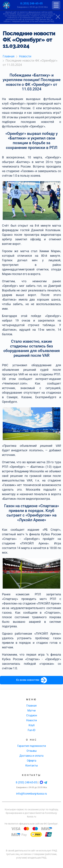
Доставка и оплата (32, 756)
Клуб (32, 725)
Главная (32, 706)
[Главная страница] (6, 5)
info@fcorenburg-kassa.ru (32, 794)
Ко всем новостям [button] (32, 680)
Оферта (32, 761)
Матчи (32, 711)
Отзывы (32, 751)
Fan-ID (32, 730)
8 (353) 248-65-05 (32, 3)
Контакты (32, 766)
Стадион (32, 715)
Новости (32, 720)
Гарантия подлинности (32, 746)
